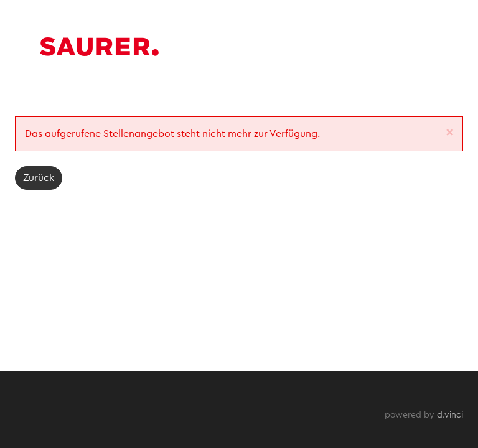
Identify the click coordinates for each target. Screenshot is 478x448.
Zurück (39, 178)
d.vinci (450, 415)
